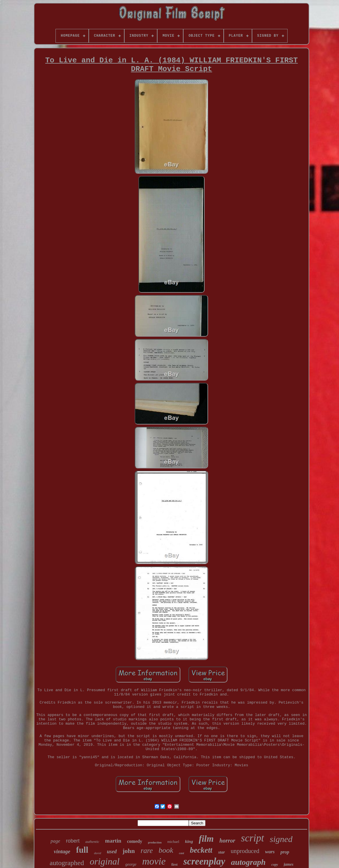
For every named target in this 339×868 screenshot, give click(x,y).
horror (227, 841)
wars (270, 852)
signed (281, 839)
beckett (201, 850)
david (97, 853)
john (129, 851)
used (112, 852)
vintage (62, 851)
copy (275, 865)
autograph (248, 862)
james (289, 864)
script (253, 838)
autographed (67, 863)
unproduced (245, 851)
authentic (92, 842)
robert (73, 841)
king (189, 841)
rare (147, 851)
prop (285, 852)
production (155, 842)
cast (181, 853)
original (104, 861)
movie (154, 861)
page (55, 841)
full (82, 850)
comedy (135, 841)
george (131, 864)
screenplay (204, 861)
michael (173, 842)
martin (113, 841)
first (174, 865)
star (222, 852)
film (206, 839)
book (166, 850)
